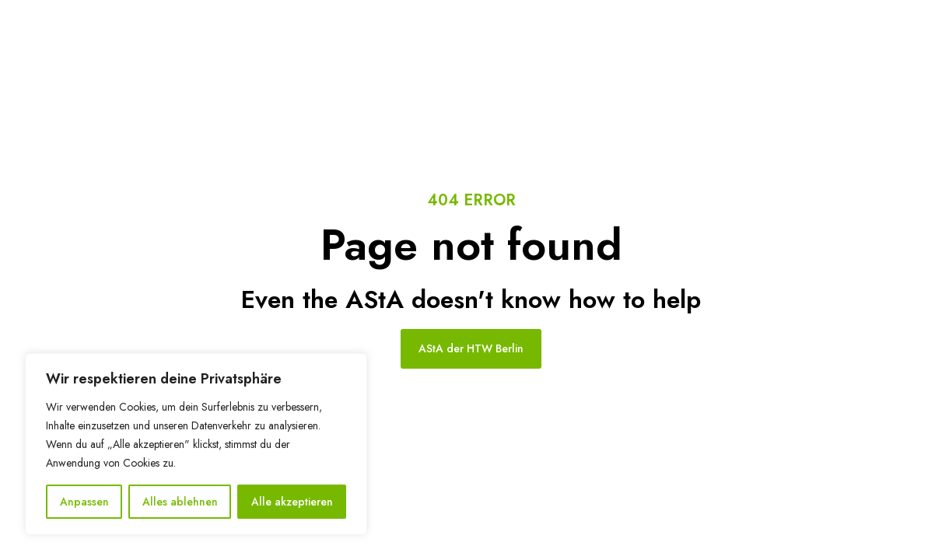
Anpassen (84, 502)
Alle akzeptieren (292, 502)
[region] (196, 444)
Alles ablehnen (180, 502)
